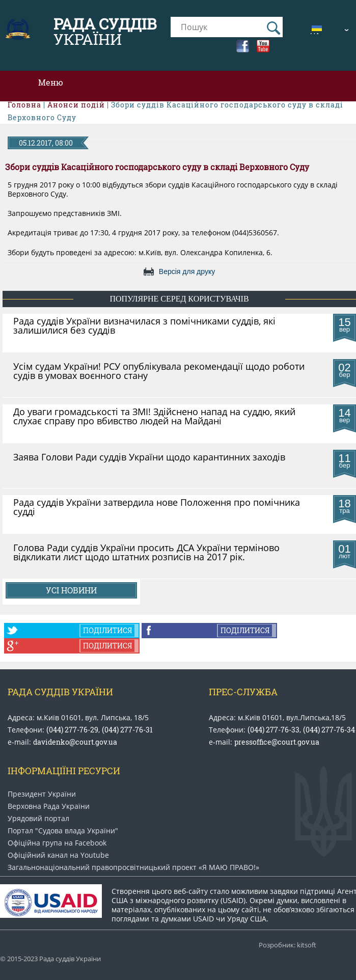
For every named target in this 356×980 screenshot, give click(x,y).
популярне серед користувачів (179, 299)
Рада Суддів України (60, 692)
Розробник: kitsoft (287, 945)
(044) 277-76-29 (72, 730)
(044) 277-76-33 (273, 730)
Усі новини (71, 590)
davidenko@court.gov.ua (75, 742)
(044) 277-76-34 (329, 730)
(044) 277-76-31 (127, 730)
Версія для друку (187, 271)
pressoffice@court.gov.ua (277, 742)
